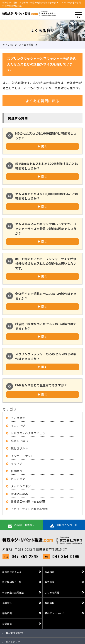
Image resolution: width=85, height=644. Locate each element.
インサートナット (22, 456)
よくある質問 (52, 592)
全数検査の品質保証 (13, 592)
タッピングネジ (21, 486)
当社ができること (12, 572)
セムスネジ (18, 418)
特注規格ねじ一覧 (12, 582)
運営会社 (7, 603)
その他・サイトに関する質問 (29, 509)
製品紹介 (50, 572)
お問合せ (7, 624)
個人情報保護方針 (15, 633)
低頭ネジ (17, 471)
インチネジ (18, 426)
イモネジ (17, 463)
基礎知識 (7, 613)
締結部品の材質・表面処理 (28, 501)
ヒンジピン (18, 479)
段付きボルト (19, 448)
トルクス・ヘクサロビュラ (28, 433)
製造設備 (50, 582)
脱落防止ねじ (19, 441)
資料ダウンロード (54, 613)
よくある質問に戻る (42, 101)
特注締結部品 (19, 494)
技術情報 (50, 603)
